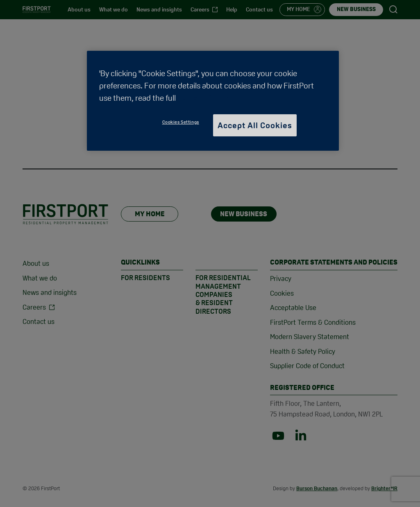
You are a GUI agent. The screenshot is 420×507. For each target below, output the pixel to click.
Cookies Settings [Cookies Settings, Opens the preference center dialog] (181, 122)
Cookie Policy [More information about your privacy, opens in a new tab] (204, 98)
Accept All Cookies (255, 125)
